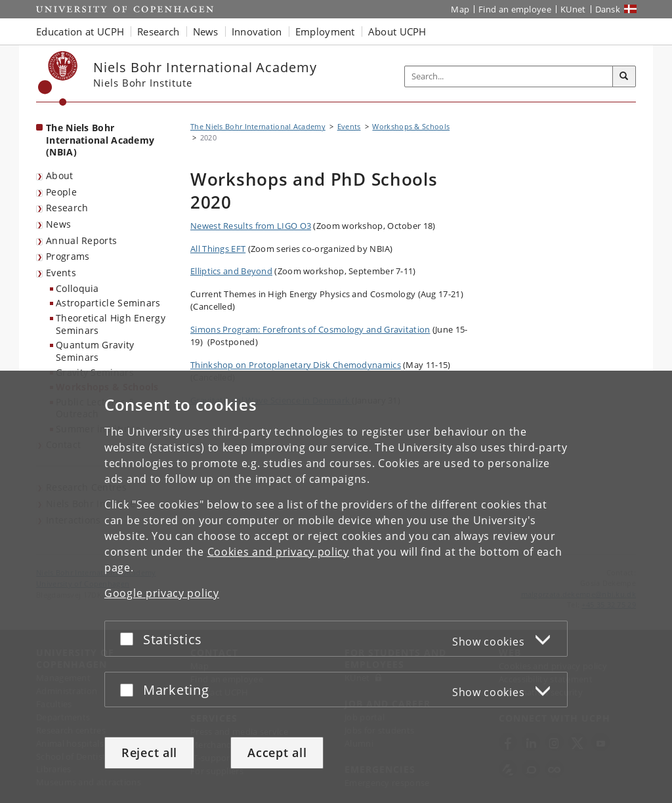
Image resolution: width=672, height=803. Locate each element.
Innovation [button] (257, 31)
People (61, 192)
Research (67, 208)
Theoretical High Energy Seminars (111, 324)
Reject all (149, 752)
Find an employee (515, 9)
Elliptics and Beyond (231, 271)
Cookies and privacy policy (278, 552)
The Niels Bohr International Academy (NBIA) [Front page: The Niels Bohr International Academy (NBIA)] (100, 140)
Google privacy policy (162, 593)
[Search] (624, 77)
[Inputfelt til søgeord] (509, 76)
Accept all (277, 752)
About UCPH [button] (397, 31)
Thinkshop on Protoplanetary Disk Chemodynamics (296, 365)
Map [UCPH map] (460, 9)
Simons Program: (310, 329)
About (60, 175)
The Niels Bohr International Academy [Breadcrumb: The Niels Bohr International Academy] (258, 126)
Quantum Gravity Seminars (95, 351)
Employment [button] (325, 31)
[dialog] (336, 587)
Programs (68, 256)
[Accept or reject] (130, 639)
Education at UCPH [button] (80, 31)
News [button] (206, 31)
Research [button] (158, 31)
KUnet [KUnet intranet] (573, 9)
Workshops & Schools (411, 126)
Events (61, 273)
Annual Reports (81, 240)
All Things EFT (218, 249)
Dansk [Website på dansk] (608, 9)
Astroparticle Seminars (108, 303)
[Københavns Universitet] (58, 78)
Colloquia (77, 288)
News (58, 224)
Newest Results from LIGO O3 (251, 226)
